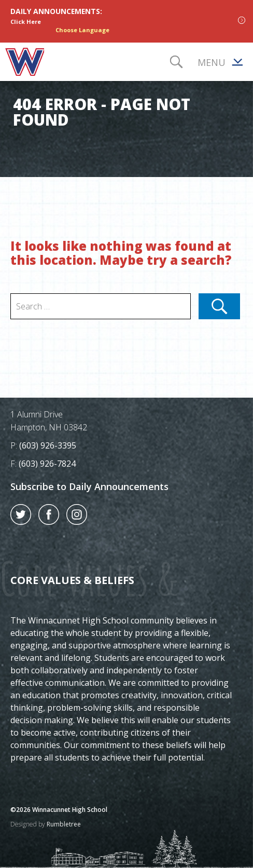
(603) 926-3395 (48, 445)
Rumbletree (64, 824)
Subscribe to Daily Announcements (89, 486)
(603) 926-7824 (47, 464)
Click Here (26, 22)
